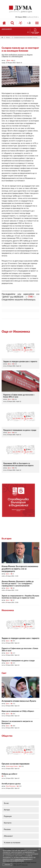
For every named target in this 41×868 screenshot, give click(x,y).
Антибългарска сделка (11, 784)
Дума (8, 60)
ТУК (30, 297)
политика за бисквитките (23, 859)
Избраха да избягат (9, 774)
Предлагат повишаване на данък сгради (20, 430)
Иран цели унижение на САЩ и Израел (18, 711)
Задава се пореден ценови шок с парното (20, 362)
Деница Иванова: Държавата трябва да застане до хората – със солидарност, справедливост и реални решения (18, 584)
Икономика (9, 38)
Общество (7, 736)
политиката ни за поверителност (13, 861)
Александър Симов (12, 766)
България (7, 539)
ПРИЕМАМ (7, 865)
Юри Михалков (11, 786)
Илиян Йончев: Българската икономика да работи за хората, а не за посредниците (20, 569)
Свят (4, 673)
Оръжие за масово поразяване (16, 764)
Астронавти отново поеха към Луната (19, 701)
